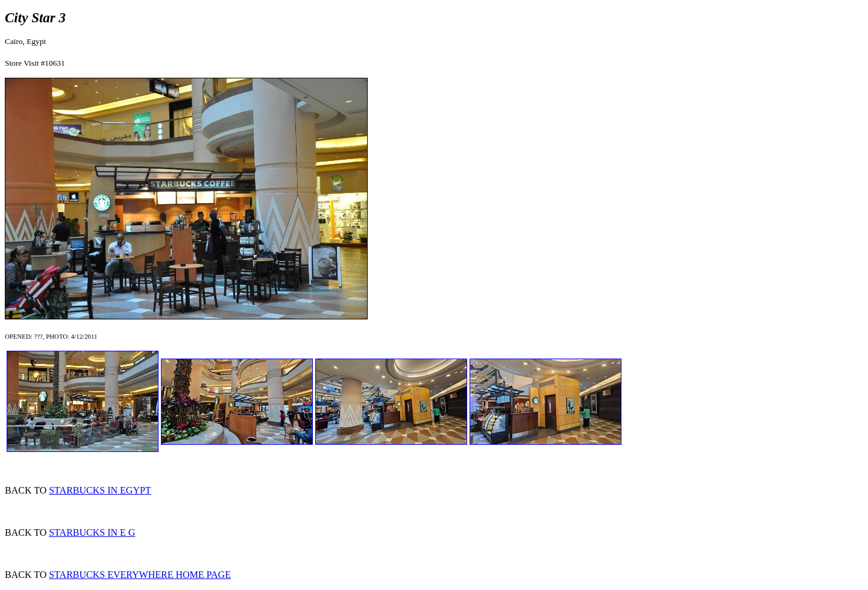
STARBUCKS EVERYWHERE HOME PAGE (140, 575)
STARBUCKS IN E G (92, 532)
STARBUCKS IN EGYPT (100, 490)
